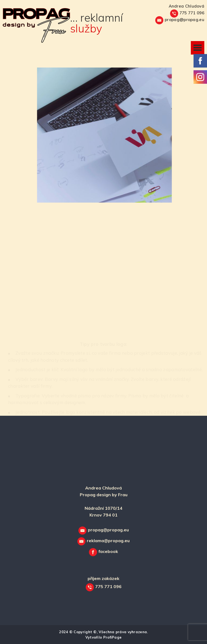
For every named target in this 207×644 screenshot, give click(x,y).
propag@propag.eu (184, 20)
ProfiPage (113, 637)
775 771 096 (192, 13)
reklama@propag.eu (108, 541)
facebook (108, 551)
